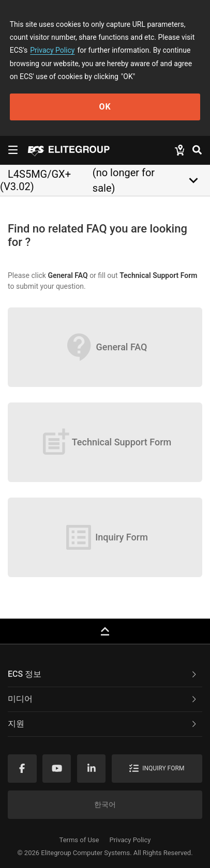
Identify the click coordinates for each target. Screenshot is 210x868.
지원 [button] (103, 724)
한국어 (105, 804)
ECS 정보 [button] (103, 674)
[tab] (105, 675)
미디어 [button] (103, 699)
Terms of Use (79, 840)
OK (105, 107)
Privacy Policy (52, 50)
